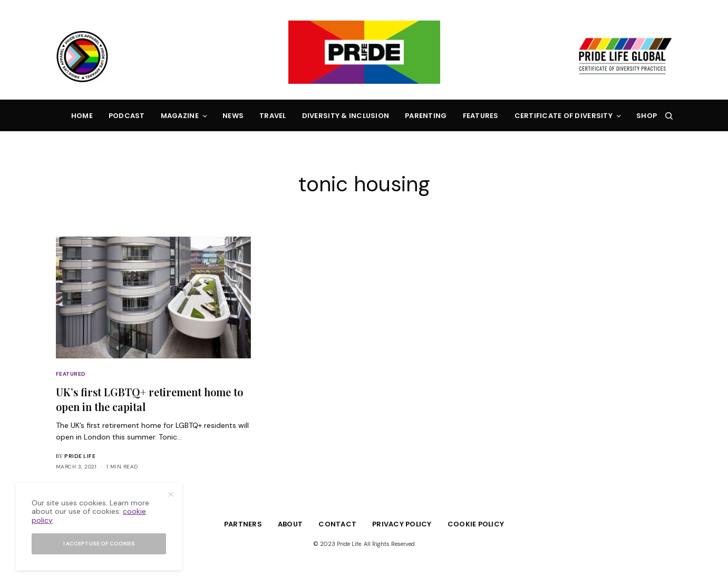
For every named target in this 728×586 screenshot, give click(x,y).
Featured (71, 374)
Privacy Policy (402, 524)
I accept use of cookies (99, 544)
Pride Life (80, 456)
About (290, 524)
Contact (337, 524)
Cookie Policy (476, 524)
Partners (243, 524)
